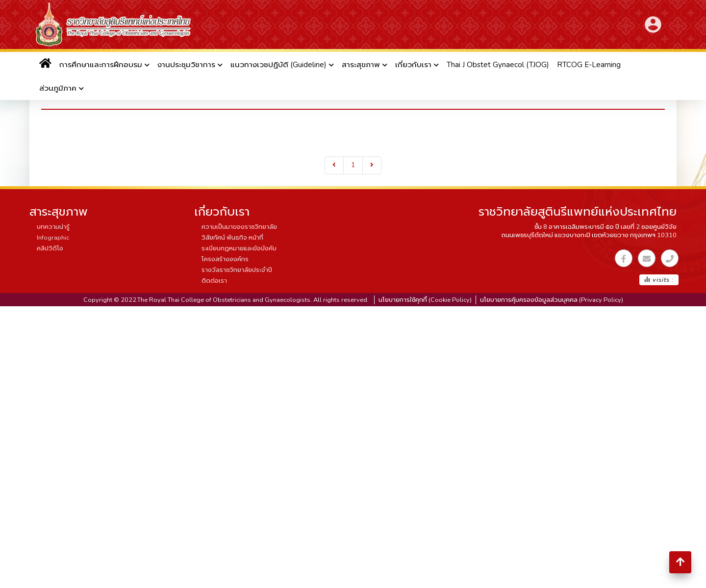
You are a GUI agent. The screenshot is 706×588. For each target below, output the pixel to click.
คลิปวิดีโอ (50, 248)
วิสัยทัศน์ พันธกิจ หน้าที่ (232, 238)
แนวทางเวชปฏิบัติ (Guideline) (278, 65)
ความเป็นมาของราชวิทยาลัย (239, 227)
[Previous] (334, 165)
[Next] (372, 165)
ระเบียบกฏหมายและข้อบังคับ (239, 248)
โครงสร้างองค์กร (225, 259)
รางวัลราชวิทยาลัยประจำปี (237, 270)
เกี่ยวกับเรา (413, 65)
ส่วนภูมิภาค (58, 88)
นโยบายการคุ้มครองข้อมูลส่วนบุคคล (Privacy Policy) (552, 300)
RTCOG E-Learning (589, 65)
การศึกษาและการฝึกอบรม (101, 65)
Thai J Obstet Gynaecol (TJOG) (498, 65)
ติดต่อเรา (214, 281)
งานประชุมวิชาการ (186, 65)
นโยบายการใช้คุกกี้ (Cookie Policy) (425, 300)
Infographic (53, 238)
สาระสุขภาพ (361, 65)
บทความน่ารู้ (53, 227)
